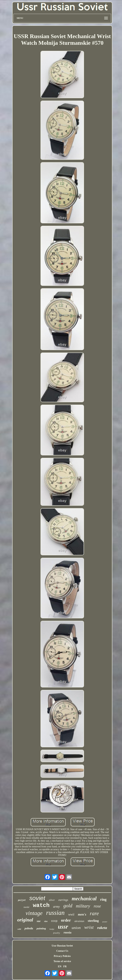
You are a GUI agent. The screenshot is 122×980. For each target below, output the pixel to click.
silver (52, 900)
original (25, 920)
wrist (89, 927)
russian (55, 913)
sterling (93, 921)
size (46, 921)
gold (68, 906)
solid (19, 929)
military (83, 906)
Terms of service (62, 961)
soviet (37, 898)
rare (94, 913)
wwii (71, 914)
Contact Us (62, 951)
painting (41, 928)
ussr (63, 927)
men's (82, 914)
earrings (63, 900)
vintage (34, 913)
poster (105, 922)
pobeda (29, 928)
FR (65, 966)
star (39, 921)
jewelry (57, 933)
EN (60, 966)
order (66, 920)
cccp (54, 921)
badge (52, 929)
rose (97, 906)
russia (67, 932)
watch (41, 905)
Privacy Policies (62, 956)
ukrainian (79, 921)
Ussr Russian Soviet (62, 946)
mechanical (84, 899)
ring (103, 899)
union (76, 928)
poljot (22, 900)
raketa (102, 928)
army (56, 907)
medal (26, 907)
